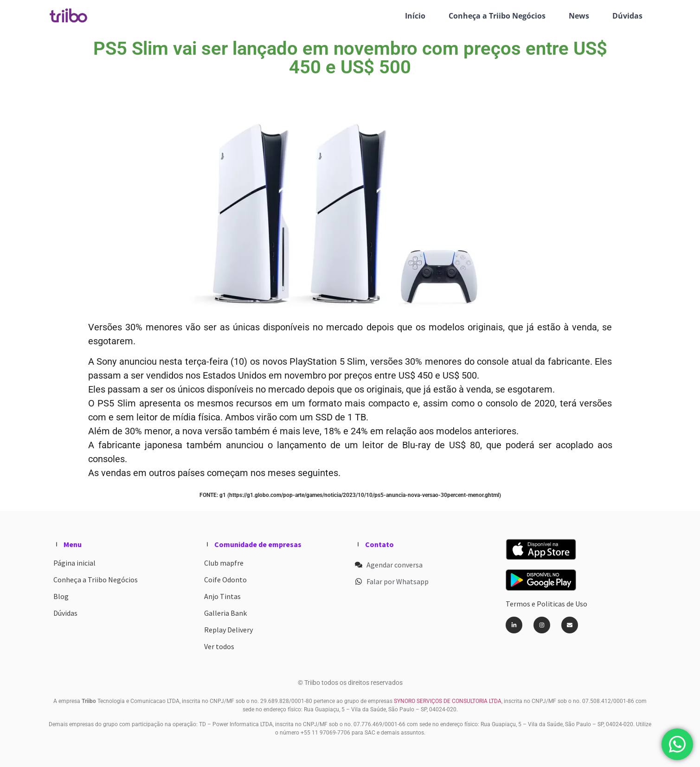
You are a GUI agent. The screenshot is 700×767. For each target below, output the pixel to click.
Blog (61, 596)
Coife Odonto (225, 580)
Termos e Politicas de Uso (546, 604)
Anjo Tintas (222, 596)
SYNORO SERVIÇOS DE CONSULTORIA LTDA (447, 701)
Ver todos (219, 646)
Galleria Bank (225, 613)
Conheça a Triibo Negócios (497, 16)
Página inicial (74, 563)
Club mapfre (224, 563)
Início (415, 16)
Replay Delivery (228, 630)
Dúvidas (627, 16)
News (579, 16)
